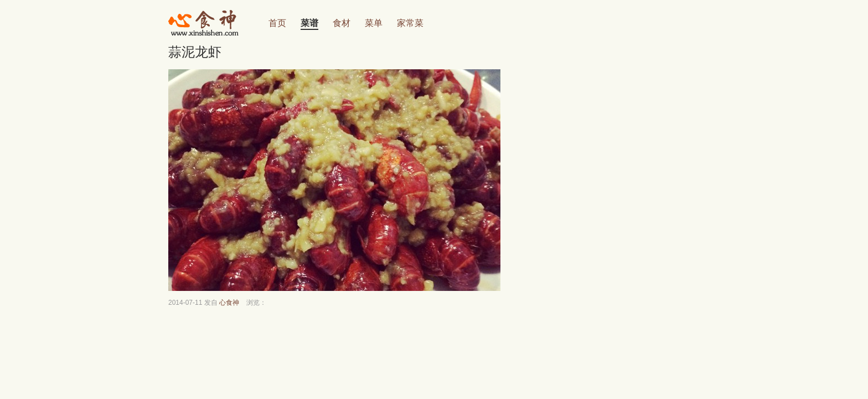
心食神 (229, 303)
